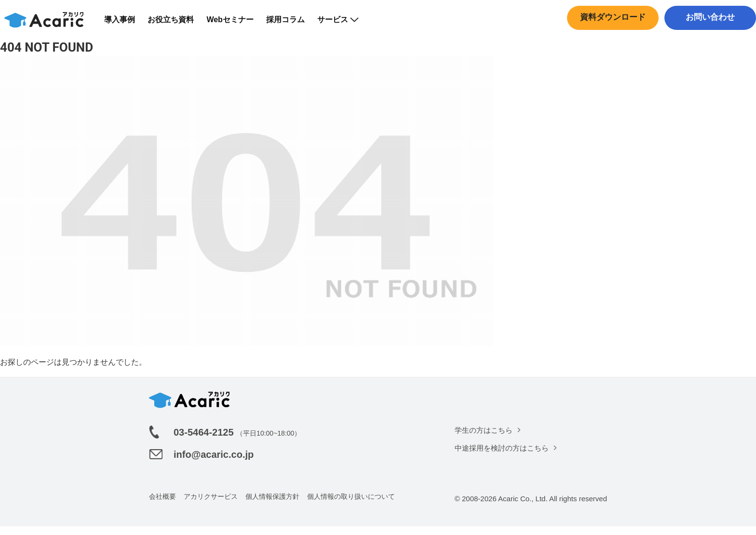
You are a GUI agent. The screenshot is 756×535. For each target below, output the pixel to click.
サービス (343, 24)
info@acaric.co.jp (214, 463)
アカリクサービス (211, 505)
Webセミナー (236, 24)
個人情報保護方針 (272, 505)
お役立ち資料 (176, 24)
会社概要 (162, 505)
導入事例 (125, 24)
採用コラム (291, 24)
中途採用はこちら (708, 41)
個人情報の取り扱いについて (351, 505)
